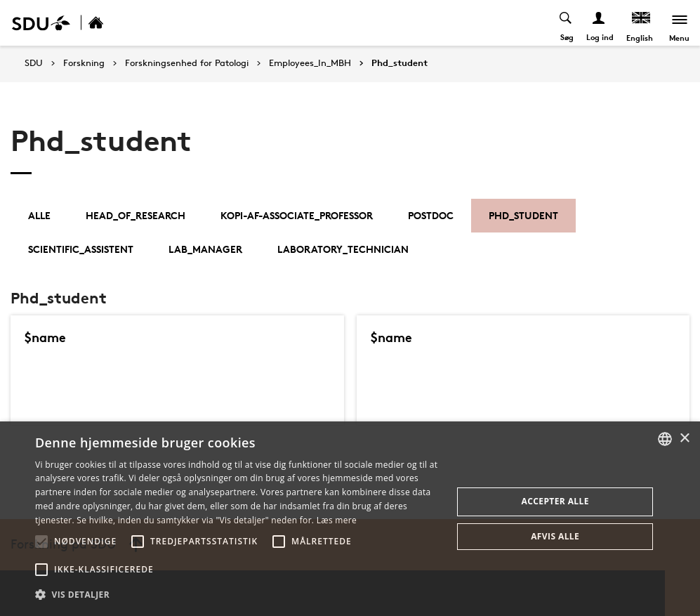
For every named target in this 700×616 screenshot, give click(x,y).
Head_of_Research (136, 215)
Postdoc (431, 215)
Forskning (84, 63)
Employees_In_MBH (310, 63)
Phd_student (399, 63)
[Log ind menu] (599, 23)
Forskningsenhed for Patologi (187, 63)
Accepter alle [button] (555, 501)
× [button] (684, 439)
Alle (39, 215)
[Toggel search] (566, 23)
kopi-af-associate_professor (297, 215)
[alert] (350, 519)
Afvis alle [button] (555, 536)
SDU (34, 63)
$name (46, 337)
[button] (41, 542)
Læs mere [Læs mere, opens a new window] (337, 520)
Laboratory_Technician (343, 249)
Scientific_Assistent (81, 249)
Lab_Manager (205, 249)
